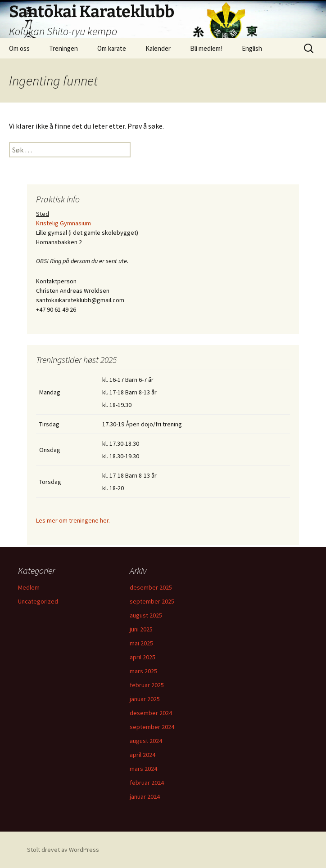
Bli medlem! (206, 48)
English (252, 48)
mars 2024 (143, 769)
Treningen (63, 48)
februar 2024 (147, 783)
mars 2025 (143, 671)
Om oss (19, 48)
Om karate (112, 48)
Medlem (29, 587)
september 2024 (152, 727)
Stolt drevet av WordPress (63, 850)
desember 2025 (151, 587)
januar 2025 (145, 699)
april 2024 (143, 755)
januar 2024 (145, 796)
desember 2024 (151, 713)
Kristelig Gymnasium (63, 223)
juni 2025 (141, 629)
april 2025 (143, 657)
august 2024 (146, 741)
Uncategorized (38, 601)
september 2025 (152, 601)
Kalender (158, 48)
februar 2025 (147, 685)
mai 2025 (141, 643)
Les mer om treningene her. (73, 520)
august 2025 (146, 615)
